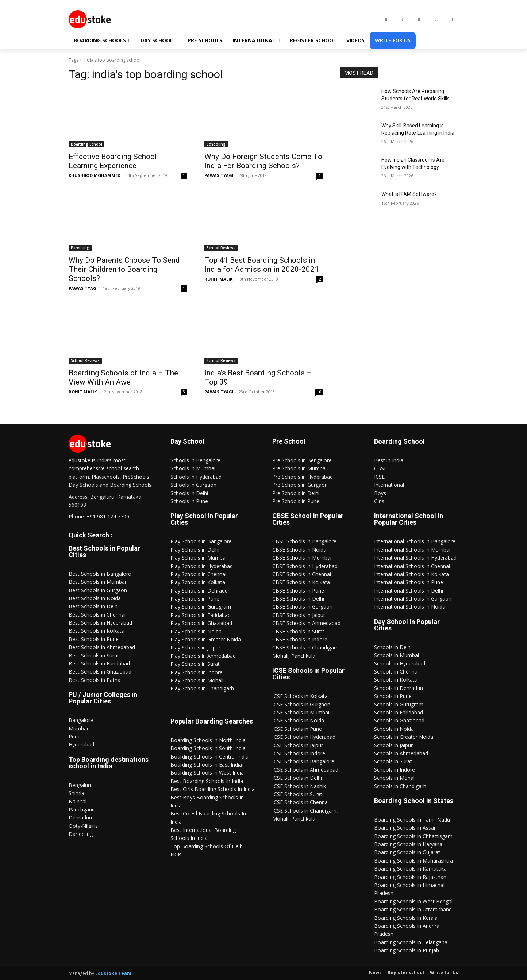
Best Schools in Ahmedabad (102, 647)
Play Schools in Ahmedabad (203, 656)
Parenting (80, 248)
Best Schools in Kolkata (97, 631)
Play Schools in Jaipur (195, 647)
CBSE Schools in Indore (300, 639)
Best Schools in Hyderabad (100, 623)
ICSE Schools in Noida (298, 720)
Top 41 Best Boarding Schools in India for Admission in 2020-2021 (262, 265)
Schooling (216, 144)
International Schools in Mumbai (412, 550)
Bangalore (81, 720)
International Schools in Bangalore (415, 541)
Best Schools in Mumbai (97, 582)
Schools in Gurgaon (193, 485)
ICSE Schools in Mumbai (301, 712)
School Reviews (221, 248)
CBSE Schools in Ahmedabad (306, 623)
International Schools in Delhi (409, 591)
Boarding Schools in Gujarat (407, 852)
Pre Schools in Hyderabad (303, 477)
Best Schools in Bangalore (100, 574)
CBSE (380, 468)
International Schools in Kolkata (411, 574)
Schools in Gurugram (399, 704)
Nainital (78, 801)
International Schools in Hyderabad (415, 558)
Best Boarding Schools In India (207, 781)
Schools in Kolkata (396, 680)
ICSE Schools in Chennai (301, 802)
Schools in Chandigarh (400, 786)
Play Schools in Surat (195, 664)
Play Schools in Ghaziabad (201, 623)
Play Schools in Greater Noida (206, 639)
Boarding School (86, 144)
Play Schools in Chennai (198, 574)
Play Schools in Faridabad (201, 615)
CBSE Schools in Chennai (302, 574)
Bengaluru (81, 785)
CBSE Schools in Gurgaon (302, 607)
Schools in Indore (395, 770)
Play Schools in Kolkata (198, 582)
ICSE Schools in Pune (297, 729)
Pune (75, 736)
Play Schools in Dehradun (201, 591)
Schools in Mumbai (193, 468)
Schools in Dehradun (399, 688)
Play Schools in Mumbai (199, 558)
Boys (380, 493)
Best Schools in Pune (94, 639)
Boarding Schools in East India (206, 765)
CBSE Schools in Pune (298, 591)
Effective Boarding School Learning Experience (113, 161)
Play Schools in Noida (196, 631)
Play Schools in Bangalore (201, 541)
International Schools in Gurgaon (413, 599)
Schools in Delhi (189, 493)
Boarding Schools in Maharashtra (413, 861)
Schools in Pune (189, 501)
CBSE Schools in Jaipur (299, 615)
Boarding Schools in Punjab (407, 950)
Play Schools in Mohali (197, 680)
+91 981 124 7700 (108, 516)
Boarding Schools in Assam (406, 828)
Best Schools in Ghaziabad (100, 672)
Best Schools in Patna (95, 680)
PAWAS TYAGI (219, 175)
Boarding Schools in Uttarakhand (413, 909)
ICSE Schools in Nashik (299, 786)
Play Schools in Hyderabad (202, 566)
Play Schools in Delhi (195, 550)
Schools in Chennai (396, 672)
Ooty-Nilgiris (83, 826)
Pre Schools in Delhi (296, 493)
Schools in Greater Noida (404, 737)
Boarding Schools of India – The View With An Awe (123, 377)
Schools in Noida (394, 729)
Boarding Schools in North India (208, 740)
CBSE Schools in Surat (298, 631)
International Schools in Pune (409, 582)
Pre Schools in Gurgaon (300, 485)
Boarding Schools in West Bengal (413, 901)
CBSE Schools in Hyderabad (305, 566)
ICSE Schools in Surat (297, 794)
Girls (379, 501)
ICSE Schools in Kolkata (300, 696)
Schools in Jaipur (393, 745)
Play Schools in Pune (195, 599)
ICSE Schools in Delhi (297, 778)
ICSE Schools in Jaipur (298, 745)
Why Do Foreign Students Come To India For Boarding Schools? (263, 161)
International (389, 485)
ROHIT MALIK (218, 279)
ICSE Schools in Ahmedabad (305, 770)
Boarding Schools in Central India (209, 757)
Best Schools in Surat (94, 655)
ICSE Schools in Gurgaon (301, 704)
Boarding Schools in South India (208, 748)
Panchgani (81, 809)
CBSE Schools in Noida (299, 550)
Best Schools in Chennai (97, 615)
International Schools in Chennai (412, 566)
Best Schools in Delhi (94, 606)
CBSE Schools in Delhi (298, 599)
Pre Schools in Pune (296, 501)
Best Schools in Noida (95, 598)
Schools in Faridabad (399, 712)
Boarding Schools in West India (207, 773)
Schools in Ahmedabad (401, 753)
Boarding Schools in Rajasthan (410, 877)
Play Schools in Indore (197, 672)
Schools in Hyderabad (196, 477)
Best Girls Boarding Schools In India (213, 789)
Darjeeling (81, 834)
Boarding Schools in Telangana (411, 942)
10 (319, 392)
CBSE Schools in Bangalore (304, 541)
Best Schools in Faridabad (99, 663)
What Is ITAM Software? (409, 194)
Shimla (76, 793)
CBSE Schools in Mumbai (302, 558)
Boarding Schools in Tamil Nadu (412, 820)
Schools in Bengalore (195, 460)
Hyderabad (81, 744)
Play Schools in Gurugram (201, 607)
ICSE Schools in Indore (299, 753)
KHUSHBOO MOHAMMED (95, 175)
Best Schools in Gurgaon (98, 590)
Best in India (389, 460)
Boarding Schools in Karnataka (410, 869)
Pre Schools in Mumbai (299, 468)
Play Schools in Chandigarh (202, 688)
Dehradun (80, 817)
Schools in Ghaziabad (399, 720)
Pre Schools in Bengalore (302, 460)
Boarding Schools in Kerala (406, 918)
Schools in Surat (393, 761)
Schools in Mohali (395, 778)
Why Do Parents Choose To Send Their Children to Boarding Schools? (124, 269)
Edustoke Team (113, 973)
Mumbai (78, 728)
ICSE (379, 477)
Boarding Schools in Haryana (408, 844)
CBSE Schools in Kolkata (301, 582)
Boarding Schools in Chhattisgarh (413, 836)
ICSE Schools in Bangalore (303, 761)
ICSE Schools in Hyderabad (304, 737)
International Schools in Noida (410, 607)
